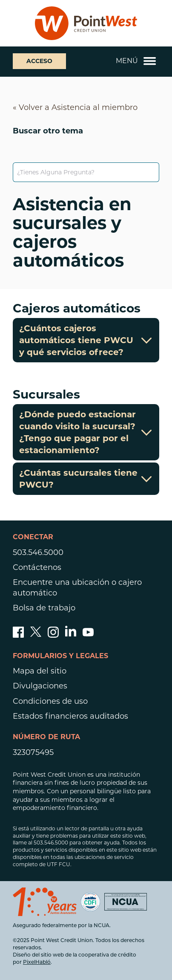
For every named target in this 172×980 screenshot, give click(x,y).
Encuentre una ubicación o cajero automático (77, 588)
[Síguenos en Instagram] (53, 635)
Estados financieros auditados (70, 716)
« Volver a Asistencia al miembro (75, 107)
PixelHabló (37, 963)
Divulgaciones (40, 686)
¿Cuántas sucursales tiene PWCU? (86, 479)
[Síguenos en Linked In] (71, 634)
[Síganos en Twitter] (36, 635)
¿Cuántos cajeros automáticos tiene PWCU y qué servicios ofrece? (86, 340)
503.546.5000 (38, 552)
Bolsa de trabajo (44, 608)
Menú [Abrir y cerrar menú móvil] (136, 61)
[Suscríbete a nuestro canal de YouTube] (88, 635)
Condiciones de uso (50, 701)
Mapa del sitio (40, 671)
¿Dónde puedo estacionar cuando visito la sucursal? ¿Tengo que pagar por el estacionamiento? (86, 432)
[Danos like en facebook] (18, 635)
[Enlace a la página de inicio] (86, 23)
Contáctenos (37, 567)
